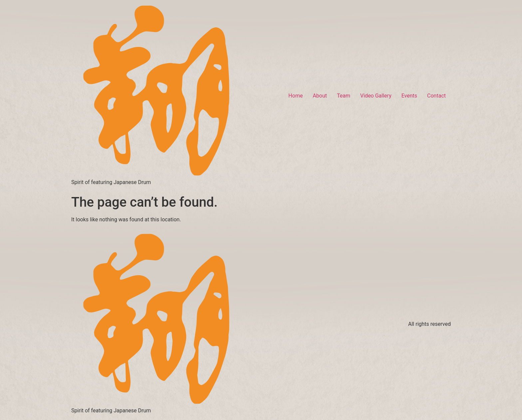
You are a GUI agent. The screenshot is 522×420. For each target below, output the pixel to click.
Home (295, 96)
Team (344, 96)
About (320, 96)
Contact (436, 96)
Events (409, 96)
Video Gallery (376, 96)
